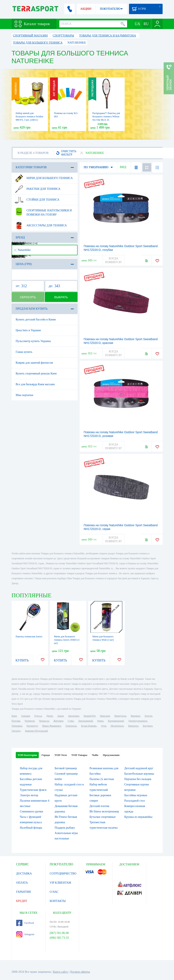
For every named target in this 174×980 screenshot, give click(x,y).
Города (46, 755)
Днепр (50, 716)
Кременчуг (32, 726)
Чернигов (30, 721)
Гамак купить (24, 352)
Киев (14, 716)
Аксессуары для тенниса (41, 226)
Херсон (148, 716)
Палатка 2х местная (102, 779)
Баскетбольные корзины (139, 774)
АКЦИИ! (86, 9)
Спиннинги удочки (32, 811)
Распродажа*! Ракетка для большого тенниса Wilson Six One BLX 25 (106, 117)
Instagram (25, 934)
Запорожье (74, 716)
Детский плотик (99, 806)
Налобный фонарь (31, 828)
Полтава (16, 721)
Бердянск (148, 726)
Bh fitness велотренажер (104, 811)
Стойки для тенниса (37, 200)
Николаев (105, 716)
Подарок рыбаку (65, 828)
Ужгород (16, 731)
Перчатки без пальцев (138, 779)
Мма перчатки (25, 395)
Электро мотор (29, 795)
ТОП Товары (79, 755)
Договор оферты (80, 972)
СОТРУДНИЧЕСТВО (63, 874)
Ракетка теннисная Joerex (29, 637)
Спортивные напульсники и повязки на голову (43, 211)
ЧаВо (95, 755)
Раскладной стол (135, 801)
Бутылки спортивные (103, 817)
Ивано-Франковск (52, 726)
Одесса (38, 716)
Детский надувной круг (139, 768)
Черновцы (17, 726)
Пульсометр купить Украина (33, 341)
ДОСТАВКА (24, 874)
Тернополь (71, 726)
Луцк (103, 726)
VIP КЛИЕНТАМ (61, 883)
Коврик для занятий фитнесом (34, 363)
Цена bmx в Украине (28, 330)
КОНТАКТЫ (58, 901)
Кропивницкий (116, 721)
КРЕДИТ (22, 901)
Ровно (100, 721)
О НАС (54, 892)
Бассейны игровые (136, 795)
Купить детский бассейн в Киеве (36, 320)
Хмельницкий (86, 721)
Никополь (133, 726)
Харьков (26, 716)
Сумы (71, 721)
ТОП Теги (60, 755)
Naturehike (22, 250)
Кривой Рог (89, 716)
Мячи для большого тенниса (44, 178)
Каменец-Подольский (37, 731)
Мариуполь (120, 716)
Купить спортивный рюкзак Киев (36, 373)
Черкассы (44, 721)
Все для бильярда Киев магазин (35, 384)
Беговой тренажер (66, 768)
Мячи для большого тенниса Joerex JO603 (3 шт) (67, 640)
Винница (135, 716)
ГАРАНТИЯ (24, 892)
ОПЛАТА (22, 883)
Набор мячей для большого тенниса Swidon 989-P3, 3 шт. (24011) (30, 117)
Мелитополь (117, 726)
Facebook (25, 923)
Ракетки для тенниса (37, 189)
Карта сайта (60, 972)
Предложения (111, 755)
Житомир (58, 721)
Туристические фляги (33, 790)
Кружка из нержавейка (138, 817)
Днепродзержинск (138, 721)
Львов (60, 716)
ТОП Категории (27, 755)
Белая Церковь (89, 726)
